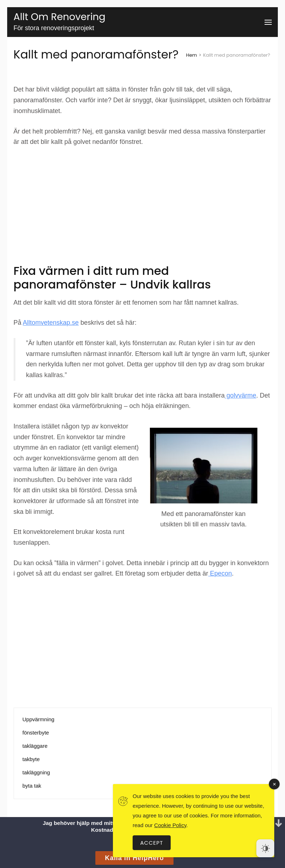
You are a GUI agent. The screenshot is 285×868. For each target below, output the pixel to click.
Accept (152, 843)
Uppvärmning (39, 719)
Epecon (220, 573)
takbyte (31, 759)
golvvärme (241, 395)
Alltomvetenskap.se (51, 323)
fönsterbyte (36, 733)
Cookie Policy (170, 825)
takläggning (36, 772)
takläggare (35, 746)
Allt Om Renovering (60, 17)
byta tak (32, 786)
